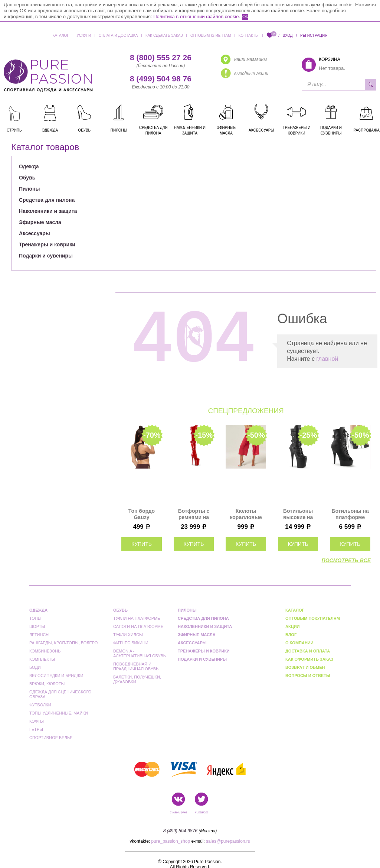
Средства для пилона (47, 200)
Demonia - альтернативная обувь (140, 653)
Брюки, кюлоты (47, 684)
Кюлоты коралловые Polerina (246, 514)
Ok (245, 17)
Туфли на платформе (137, 618)
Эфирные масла (40, 222)
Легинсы (39, 635)
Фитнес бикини (131, 643)
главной (327, 359)
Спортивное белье (51, 738)
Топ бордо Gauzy (142, 514)
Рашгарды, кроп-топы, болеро (63, 643)
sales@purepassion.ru (228, 841)
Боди (35, 667)
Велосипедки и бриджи (56, 676)
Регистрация (314, 35)
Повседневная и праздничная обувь (136, 666)
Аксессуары (35, 233)
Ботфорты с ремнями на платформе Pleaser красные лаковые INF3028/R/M (194, 514)
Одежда (29, 166)
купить (142, 544)
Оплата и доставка (118, 35)
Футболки (40, 705)
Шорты (37, 626)
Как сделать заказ (164, 35)
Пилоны (29, 189)
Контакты (249, 35)
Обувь (27, 178)
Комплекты (42, 659)
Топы (35, 618)
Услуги (84, 35)
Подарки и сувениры (46, 256)
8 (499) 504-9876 (180, 831)
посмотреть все (346, 560)
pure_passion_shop (171, 841)
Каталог (61, 35)
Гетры (36, 729)
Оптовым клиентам (211, 35)
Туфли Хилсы (128, 635)
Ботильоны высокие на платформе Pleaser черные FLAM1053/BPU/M (298, 514)
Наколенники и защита (48, 211)
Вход (288, 35)
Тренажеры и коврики (47, 244)
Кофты (37, 721)
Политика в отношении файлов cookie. (197, 17)
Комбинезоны (45, 651)
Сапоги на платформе (138, 626)
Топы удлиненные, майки (59, 713)
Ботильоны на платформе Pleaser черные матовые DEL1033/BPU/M (350, 514)
